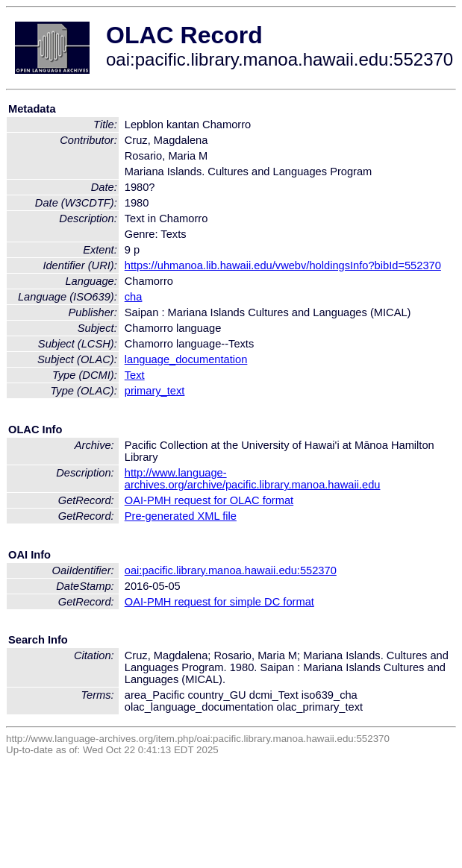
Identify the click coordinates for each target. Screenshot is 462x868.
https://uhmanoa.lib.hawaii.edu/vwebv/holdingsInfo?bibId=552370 (283, 265)
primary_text (155, 391)
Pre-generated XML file (181, 516)
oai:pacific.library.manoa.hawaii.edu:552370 (231, 570)
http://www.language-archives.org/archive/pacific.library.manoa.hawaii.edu (253, 479)
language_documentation (186, 359)
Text (135, 375)
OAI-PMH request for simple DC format (219, 602)
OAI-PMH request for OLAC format (209, 500)
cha (134, 297)
